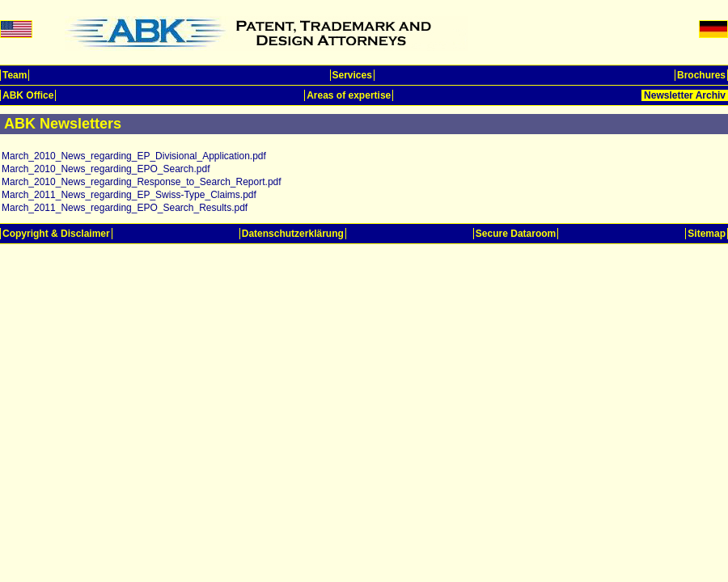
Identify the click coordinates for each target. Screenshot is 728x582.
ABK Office (28, 95)
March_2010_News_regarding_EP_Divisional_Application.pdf (134, 156)
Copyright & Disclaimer (56, 234)
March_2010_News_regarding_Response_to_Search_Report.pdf (142, 182)
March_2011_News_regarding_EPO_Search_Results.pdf (125, 208)
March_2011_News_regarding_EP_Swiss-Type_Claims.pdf (129, 195)
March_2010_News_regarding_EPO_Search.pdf (106, 169)
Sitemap (707, 234)
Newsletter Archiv (685, 95)
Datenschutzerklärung (293, 234)
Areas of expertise (349, 95)
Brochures (701, 75)
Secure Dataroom (516, 234)
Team (15, 75)
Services (352, 75)
